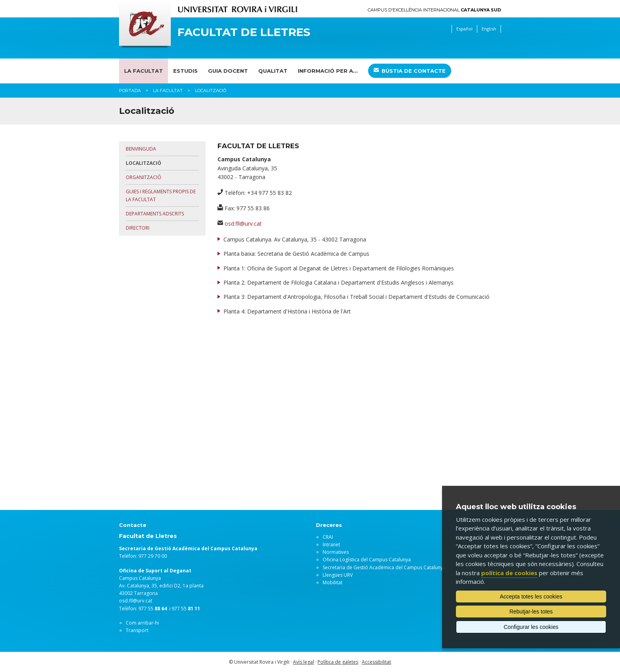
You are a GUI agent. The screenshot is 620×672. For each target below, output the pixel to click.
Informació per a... (328, 71)
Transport (137, 630)
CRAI (328, 537)
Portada (130, 91)
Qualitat (273, 71)
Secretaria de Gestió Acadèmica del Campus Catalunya (384, 567)
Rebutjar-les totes (531, 612)
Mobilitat (333, 582)
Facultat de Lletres (244, 32)
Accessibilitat (376, 662)
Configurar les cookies (531, 627)
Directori (138, 228)
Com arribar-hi (142, 623)
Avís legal (303, 662)
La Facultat (144, 71)
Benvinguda (141, 149)
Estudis (185, 71)
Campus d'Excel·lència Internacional (434, 10)
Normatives (336, 552)
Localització (144, 163)
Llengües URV (338, 575)
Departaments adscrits (155, 214)
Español (464, 29)
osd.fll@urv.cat (243, 224)
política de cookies (509, 573)
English (489, 29)
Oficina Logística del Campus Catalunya (367, 560)
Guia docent (228, 71)
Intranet (331, 545)
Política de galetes (338, 662)
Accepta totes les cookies (531, 596)
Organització (144, 177)
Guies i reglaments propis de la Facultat (161, 195)
